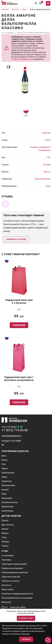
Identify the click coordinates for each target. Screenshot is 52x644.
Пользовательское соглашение (17, 598)
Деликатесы (8, 507)
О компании (7, 556)
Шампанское (8, 473)
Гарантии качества (11, 577)
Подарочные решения (12, 568)
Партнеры (6, 560)
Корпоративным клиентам (15, 572)
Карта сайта (8, 589)
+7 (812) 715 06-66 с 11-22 (23, 59)
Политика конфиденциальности (17, 594)
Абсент (5, 529)
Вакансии (6, 602)
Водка (5, 468)
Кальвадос (7, 498)
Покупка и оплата (10, 581)
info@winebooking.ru (11, 436)
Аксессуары (7, 511)
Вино (4, 456)
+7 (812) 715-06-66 (15, 430)
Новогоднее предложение (14, 564)
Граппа (5, 520)
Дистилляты (8, 525)
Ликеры (5, 542)
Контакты (6, 585)
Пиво (4, 494)
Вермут (5, 533)
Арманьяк (7, 481)
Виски (5, 460)
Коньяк (5, 490)
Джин (4, 477)
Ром (4, 464)
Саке (4, 537)
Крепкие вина (8, 485)
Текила (5, 546)
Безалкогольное (10, 502)
